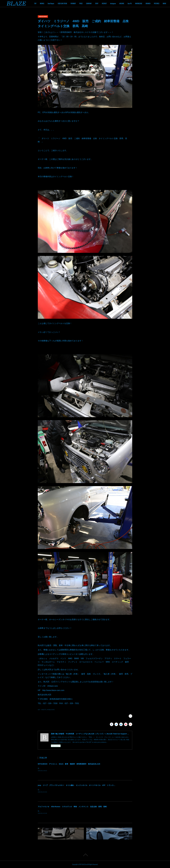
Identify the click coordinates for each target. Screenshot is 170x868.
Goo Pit (144, 3)
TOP (49, 3)
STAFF (111, 3)
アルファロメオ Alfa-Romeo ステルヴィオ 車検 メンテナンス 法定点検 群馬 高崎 (72, 807)
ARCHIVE (136, 3)
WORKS (56, 3)
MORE (161, 3)
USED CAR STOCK (77, 3)
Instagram (127, 3)
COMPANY (103, 3)
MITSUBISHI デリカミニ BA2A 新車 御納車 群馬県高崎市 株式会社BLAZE (69, 764)
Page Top (85, 855)
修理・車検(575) (42, 710)
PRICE (95, 3)
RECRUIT (118, 3)
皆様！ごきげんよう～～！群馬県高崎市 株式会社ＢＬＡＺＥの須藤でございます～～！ (66, 790)
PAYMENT (87, 3)
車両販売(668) (51, 710)
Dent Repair (65, 3)
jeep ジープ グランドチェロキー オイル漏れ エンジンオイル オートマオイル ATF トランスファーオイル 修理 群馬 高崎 (88, 785)
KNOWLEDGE (153, 3)
